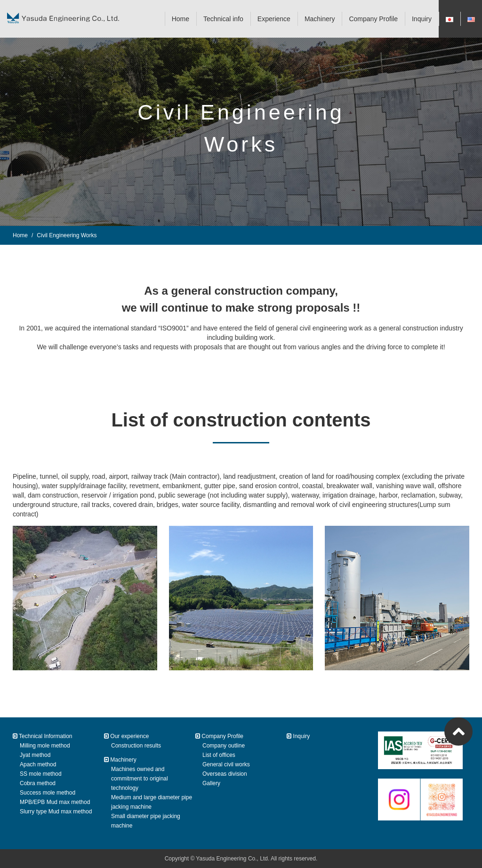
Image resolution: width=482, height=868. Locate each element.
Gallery (211, 783)
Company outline (224, 746)
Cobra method (38, 783)
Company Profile (373, 19)
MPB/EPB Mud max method (55, 802)
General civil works (226, 764)
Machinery (320, 19)
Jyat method (35, 755)
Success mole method (48, 793)
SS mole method (41, 774)
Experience (274, 19)
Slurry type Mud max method (56, 812)
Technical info (223, 19)
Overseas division (225, 774)
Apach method (38, 764)
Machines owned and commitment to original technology (140, 779)
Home (181, 19)
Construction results (136, 746)
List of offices (219, 755)
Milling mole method (45, 746)
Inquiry (422, 19)
